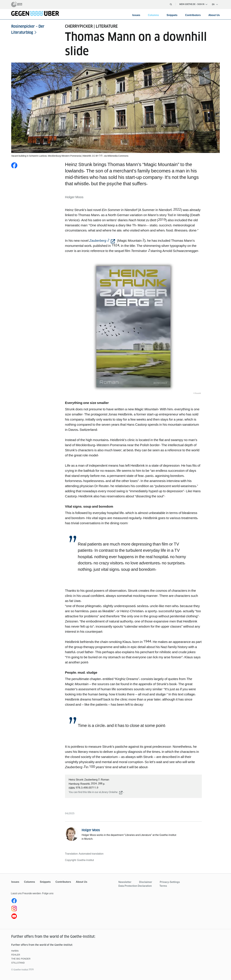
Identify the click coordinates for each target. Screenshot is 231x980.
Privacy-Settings (170, 882)
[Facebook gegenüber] (63, 901)
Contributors (193, 15)
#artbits (15, 951)
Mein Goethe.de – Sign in (193, 4)
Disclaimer (146, 882)
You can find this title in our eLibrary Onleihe (93, 792)
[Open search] (171, 4)
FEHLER (16, 955)
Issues (136, 15)
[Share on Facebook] (14, 165)
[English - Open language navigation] (215, 4)
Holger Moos (91, 830)
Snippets (172, 15)
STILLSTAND (18, 963)
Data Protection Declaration (135, 886)
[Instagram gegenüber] (63, 909)
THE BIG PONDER (21, 959)
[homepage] (17, 4)
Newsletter (125, 882)
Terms (163, 886)
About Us (214, 15)
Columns (153, 15)
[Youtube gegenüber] (63, 917)
